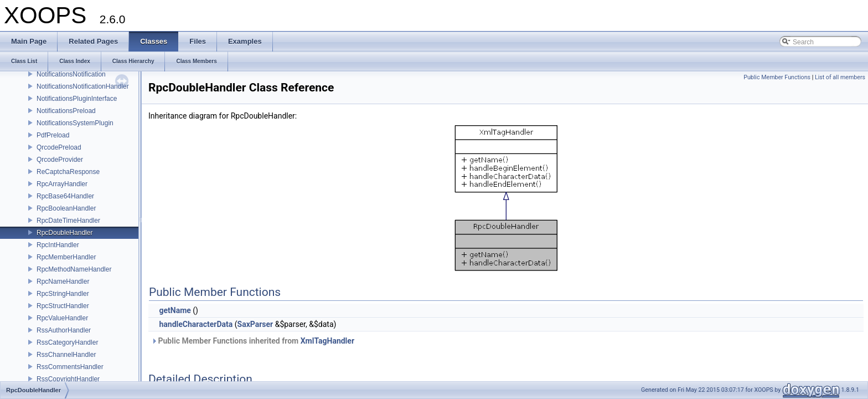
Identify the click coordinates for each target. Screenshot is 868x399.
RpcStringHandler (63, 294)
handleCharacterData (196, 324)
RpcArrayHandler (62, 184)
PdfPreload (53, 135)
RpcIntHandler (58, 245)
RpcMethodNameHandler (74, 269)
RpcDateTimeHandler (68, 221)
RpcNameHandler (63, 282)
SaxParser (255, 324)
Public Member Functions (777, 77)
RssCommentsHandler (70, 367)
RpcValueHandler (62, 318)
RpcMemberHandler (66, 257)
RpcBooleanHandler (66, 208)
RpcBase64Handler (65, 196)
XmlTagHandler (327, 341)
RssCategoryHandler (67, 342)
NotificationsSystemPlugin (75, 123)
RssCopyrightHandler (68, 379)
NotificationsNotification (71, 74)
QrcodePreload (59, 147)
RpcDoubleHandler (64, 233)
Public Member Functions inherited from (253, 341)
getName (175, 310)
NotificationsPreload (66, 111)
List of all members (840, 77)
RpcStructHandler (63, 306)
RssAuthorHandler (64, 330)
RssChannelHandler (66, 355)
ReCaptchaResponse (68, 172)
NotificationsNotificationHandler (83, 86)
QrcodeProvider (60, 160)
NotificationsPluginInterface (77, 99)
